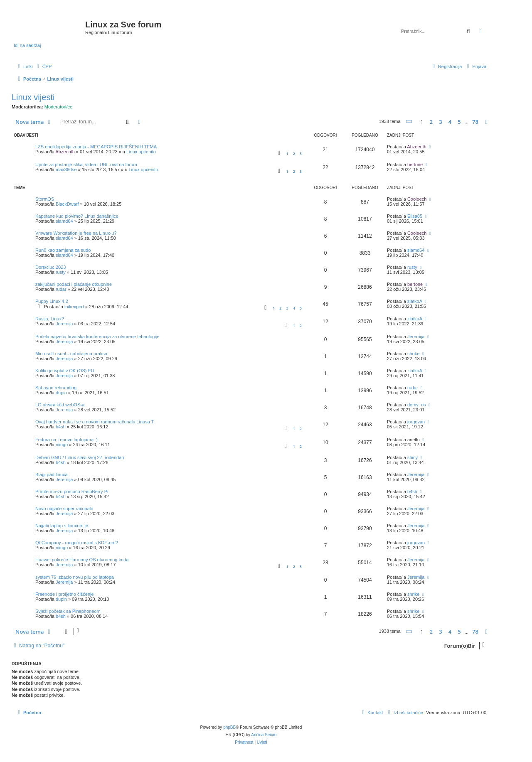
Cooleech (417, 199)
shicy (413, 457)
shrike (413, 354)
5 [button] (459, 122)
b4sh (61, 427)
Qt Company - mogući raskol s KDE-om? (77, 543)
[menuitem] (43, 66)
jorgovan (416, 422)
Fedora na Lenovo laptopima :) (66, 440)
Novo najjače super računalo (64, 509)
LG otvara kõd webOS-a (60, 405)
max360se (66, 170)
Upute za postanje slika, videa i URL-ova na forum (86, 165)
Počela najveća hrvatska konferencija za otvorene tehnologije (97, 337)
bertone (415, 165)
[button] (409, 122)
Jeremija (64, 324)
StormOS (45, 199)
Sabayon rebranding (56, 388)
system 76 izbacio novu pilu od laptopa (75, 577)
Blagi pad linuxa (52, 474)
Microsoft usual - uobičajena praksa (71, 354)
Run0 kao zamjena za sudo (63, 250)
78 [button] (475, 122)
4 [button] (450, 122)
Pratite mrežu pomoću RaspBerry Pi (72, 492)
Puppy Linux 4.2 (52, 301)
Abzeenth (65, 152)
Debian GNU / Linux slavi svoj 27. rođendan (80, 457)
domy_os (417, 405)
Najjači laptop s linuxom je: (62, 526)
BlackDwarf (67, 204)
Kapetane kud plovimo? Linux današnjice (77, 216)
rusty (61, 272)
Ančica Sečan (264, 735)
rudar (61, 289)
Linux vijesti (33, 97)
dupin (61, 393)
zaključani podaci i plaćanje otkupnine (74, 284)
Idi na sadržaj (27, 45)
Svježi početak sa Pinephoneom (68, 611)
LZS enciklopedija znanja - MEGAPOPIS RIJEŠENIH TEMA (96, 147)
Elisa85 (415, 216)
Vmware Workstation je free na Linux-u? (76, 233)
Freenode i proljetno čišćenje (65, 594)
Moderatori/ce (58, 107)
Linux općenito (141, 152)
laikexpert (74, 307)
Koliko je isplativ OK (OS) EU (65, 371)
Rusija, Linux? (50, 319)
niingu (62, 445)
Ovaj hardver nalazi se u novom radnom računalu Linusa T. (95, 422)
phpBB (229, 727)
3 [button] (440, 122)
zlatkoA (415, 301)
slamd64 (64, 221)
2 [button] (431, 122)
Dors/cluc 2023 (50, 267)
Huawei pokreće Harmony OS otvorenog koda (82, 560)
